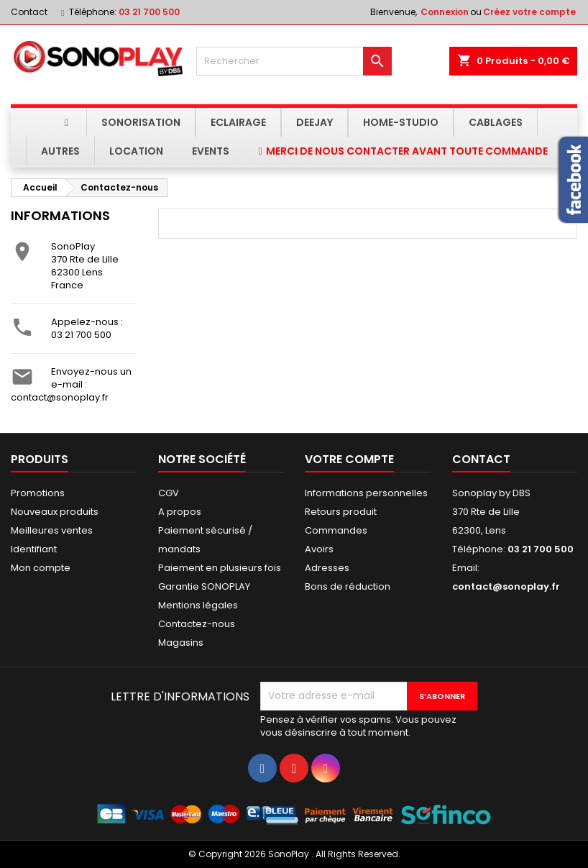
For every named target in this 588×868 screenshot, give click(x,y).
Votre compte (349, 459)
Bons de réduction (348, 586)
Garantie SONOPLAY (204, 586)
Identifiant (34, 549)
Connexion (445, 12)
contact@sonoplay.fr (60, 397)
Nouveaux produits (55, 512)
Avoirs (319, 549)
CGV (169, 493)
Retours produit (341, 512)
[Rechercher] (294, 61)
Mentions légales (198, 605)
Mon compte (41, 568)
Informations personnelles (366, 493)
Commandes (336, 530)
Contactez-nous (197, 624)
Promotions (38, 493)
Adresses (327, 568)
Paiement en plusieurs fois (220, 568)
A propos (180, 512)
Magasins (181, 643)
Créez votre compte (529, 12)
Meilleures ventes (52, 530)
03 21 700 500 (149, 12)
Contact (29, 12)
